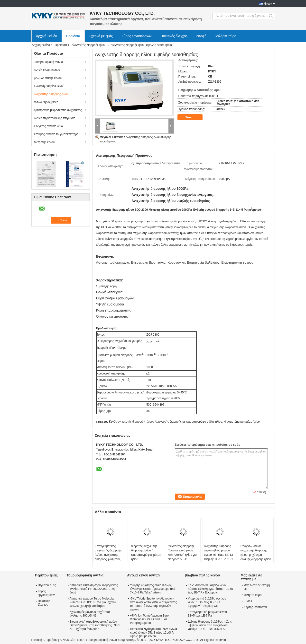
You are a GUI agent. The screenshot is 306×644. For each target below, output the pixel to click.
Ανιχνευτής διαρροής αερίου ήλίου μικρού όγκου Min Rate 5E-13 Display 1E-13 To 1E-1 (218, 553)
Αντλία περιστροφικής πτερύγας (55, 118)
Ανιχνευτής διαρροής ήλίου (89, 45)
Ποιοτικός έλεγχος (174, 36)
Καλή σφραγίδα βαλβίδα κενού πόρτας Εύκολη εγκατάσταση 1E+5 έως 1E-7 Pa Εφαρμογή (210, 589)
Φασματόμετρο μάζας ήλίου (242, 422)
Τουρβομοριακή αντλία (49, 62)
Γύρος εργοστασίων (137, 36)
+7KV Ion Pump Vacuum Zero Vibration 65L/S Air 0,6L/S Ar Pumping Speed (149, 619)
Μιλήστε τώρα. (226, 36)
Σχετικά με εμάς (101, 36)
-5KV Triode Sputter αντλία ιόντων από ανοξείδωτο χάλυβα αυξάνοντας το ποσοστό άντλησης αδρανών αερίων (153, 604)
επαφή (201, 36)
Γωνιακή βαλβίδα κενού (49, 86)
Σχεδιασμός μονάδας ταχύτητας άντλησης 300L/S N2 (90, 614)
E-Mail (248, 601)
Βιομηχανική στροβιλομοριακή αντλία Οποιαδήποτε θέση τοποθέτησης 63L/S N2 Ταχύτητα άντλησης (95, 625)
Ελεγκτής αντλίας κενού (49, 126)
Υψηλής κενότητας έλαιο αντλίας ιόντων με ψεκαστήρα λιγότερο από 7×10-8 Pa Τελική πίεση (153, 589)
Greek (268, 4)
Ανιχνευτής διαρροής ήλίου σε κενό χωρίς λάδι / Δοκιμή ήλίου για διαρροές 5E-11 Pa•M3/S (182, 555)
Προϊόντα (73, 36)
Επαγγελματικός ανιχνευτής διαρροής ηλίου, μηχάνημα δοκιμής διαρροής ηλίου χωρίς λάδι (256, 555)
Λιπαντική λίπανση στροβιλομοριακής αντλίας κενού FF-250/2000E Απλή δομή (94, 589)
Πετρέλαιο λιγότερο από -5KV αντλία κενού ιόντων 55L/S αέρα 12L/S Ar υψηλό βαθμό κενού (153, 633)
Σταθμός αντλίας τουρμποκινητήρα (56, 134)
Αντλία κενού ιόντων (47, 70)
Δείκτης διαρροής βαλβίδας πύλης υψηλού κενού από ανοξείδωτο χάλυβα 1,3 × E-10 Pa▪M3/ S (210, 625)
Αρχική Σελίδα (47, 36)
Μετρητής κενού (44, 142)
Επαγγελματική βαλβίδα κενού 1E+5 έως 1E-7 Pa (207, 614)
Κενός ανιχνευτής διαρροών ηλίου (131, 422)
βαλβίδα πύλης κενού (48, 78)
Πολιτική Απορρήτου (44, 640)
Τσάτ (192, 117)
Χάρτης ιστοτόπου (255, 607)
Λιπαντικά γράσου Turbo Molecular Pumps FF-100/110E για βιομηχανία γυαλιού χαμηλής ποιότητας (93, 602)
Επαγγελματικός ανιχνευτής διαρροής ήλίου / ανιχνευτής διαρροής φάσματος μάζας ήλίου (108, 555)
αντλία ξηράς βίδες (46, 102)
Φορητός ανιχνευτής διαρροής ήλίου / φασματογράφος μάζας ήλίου (146, 553)
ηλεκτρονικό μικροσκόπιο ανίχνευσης (58, 110)
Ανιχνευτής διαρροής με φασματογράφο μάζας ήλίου (189, 422)
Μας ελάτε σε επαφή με (257, 587)
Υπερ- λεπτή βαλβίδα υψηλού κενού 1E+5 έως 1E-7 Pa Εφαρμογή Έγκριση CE (207, 602)
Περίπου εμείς (47, 585)
